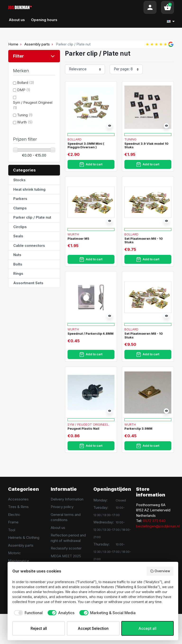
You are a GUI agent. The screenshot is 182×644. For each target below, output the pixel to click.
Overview (160, 571)
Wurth (25, 122)
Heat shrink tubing (29, 189)
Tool (12, 530)
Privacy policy (62, 507)
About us (58, 528)
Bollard (26, 83)
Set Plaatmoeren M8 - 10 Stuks (144, 335)
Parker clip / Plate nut (32, 217)
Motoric (14, 553)
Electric (14, 515)
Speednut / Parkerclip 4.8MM (91, 333)
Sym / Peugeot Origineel (88, 424)
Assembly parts (37, 44)
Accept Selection (93, 628)
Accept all (147, 628)
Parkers (20, 199)
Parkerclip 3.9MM (138, 428)
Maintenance (19, 561)
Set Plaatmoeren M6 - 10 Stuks (144, 240)
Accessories (18, 499)
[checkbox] (27, 613)
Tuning (25, 115)
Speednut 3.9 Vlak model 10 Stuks (146, 145)
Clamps (20, 208)
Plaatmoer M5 (78, 239)
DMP (24, 90)
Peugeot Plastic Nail (83, 428)
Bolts (18, 264)
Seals (18, 236)
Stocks (19, 180)
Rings (18, 273)
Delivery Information (67, 499)
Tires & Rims (18, 507)
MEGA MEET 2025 (66, 556)
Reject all (39, 628)
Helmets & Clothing (24, 538)
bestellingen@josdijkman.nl (158, 526)
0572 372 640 (154, 521)
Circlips (20, 227)
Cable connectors (29, 245)
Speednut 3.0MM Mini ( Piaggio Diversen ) (86, 145)
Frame (13, 522)
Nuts (17, 255)
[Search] (88, 7)
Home (13, 44)
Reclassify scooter (66, 548)
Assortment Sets (28, 283)
